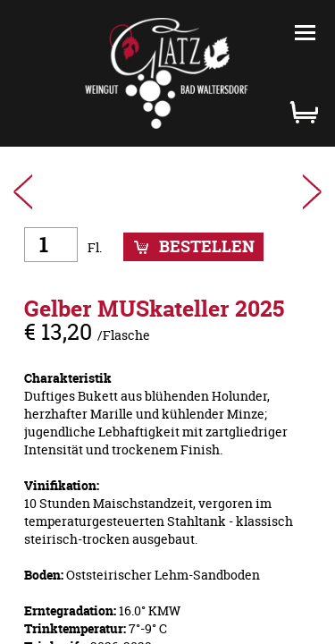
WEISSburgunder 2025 (312, 192)
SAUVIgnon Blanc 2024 (23, 192)
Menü (305, 33)
